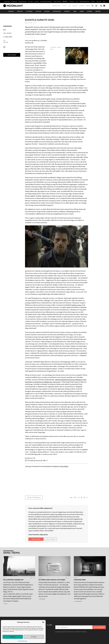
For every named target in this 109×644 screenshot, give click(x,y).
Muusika (47, 11)
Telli (70, 6)
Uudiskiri (82, 6)
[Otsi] (93, 6)
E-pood (64, 6)
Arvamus (11, 11)
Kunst (40, 578)
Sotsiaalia (29, 11)
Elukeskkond (57, 11)
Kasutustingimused (22, 641)
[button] (43, 622)
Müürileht (9, 33)
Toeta (88, 6)
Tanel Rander (42, 599)
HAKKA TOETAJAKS (51, 539)
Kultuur (38, 11)
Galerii (82, 11)
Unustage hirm (80, 580)
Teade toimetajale (34, 498)
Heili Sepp (6, 42)
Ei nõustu (34, 637)
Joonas (6, 604)
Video (5, 33)
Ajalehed (98, 11)
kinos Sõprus (65, 466)
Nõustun (13, 637)
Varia (75, 11)
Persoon (20, 11)
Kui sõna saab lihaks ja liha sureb (52, 580)
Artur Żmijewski (78, 601)
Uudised (90, 11)
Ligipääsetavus (56, 6)
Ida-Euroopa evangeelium (13, 580)
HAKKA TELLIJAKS (12, 55)
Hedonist (67, 11)
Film (4, 30)
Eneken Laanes (77, 305)
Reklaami (75, 6)
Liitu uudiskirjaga (99, 627)
